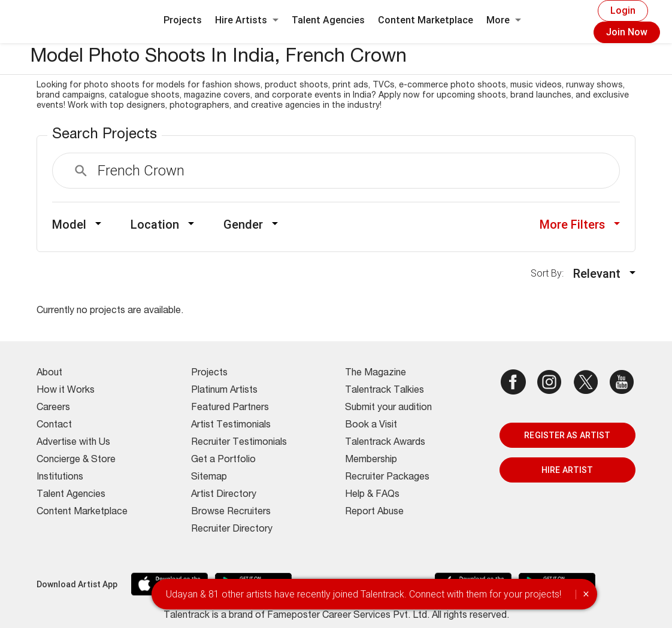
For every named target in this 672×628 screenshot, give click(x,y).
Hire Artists (247, 20)
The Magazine (376, 374)
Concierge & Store (76, 460)
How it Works (66, 391)
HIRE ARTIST (567, 470)
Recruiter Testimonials (239, 443)
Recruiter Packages (387, 478)
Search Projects (105, 135)
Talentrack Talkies (385, 391)
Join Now (627, 32)
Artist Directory (224, 495)
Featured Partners (230, 408)
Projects (183, 20)
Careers (53, 408)
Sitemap (209, 478)
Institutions (60, 478)
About (49, 374)
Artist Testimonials (231, 426)
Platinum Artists (224, 391)
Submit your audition (388, 408)
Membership (371, 460)
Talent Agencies (328, 20)
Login (623, 10)
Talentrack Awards (385, 443)
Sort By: (551, 273)
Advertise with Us (73, 443)
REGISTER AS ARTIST (567, 435)
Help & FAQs (372, 495)
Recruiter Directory (232, 530)
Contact (54, 426)
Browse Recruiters (231, 512)
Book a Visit (371, 426)
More (504, 20)
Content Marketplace (426, 20)
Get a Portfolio (223, 460)
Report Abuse (374, 512)
